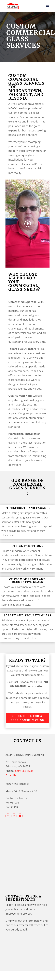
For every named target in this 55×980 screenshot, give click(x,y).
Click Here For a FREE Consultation (28, 718)
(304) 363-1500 (24, 771)
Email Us (11, 775)
